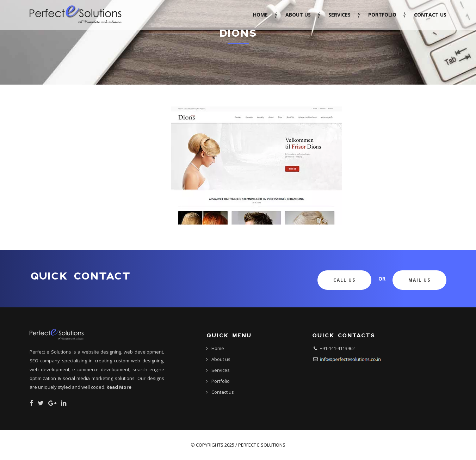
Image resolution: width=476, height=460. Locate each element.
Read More (119, 387)
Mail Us (419, 280)
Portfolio (382, 15)
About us (298, 15)
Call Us (344, 280)
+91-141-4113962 (337, 348)
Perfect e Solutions (262, 445)
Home (260, 15)
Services (339, 15)
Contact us (430, 15)
